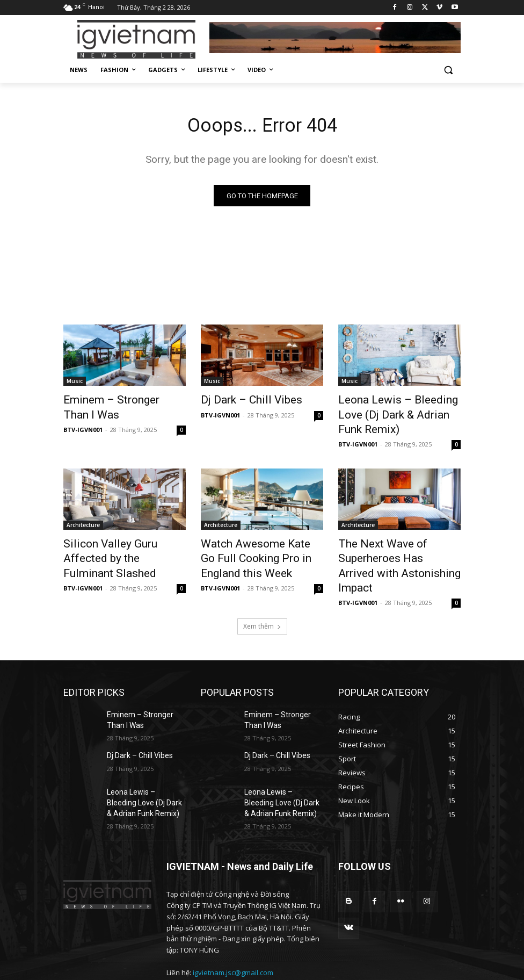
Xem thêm (262, 586)
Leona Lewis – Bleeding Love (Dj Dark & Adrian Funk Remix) (398, 407)
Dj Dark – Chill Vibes (241, 401)
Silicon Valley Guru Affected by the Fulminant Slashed (120, 531)
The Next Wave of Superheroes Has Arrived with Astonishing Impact (398, 537)
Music (75, 384)
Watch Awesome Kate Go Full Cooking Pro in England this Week (260, 537)
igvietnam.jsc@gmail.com (233, 932)
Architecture (83, 507)
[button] (448, 70)
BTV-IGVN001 (83, 426)
